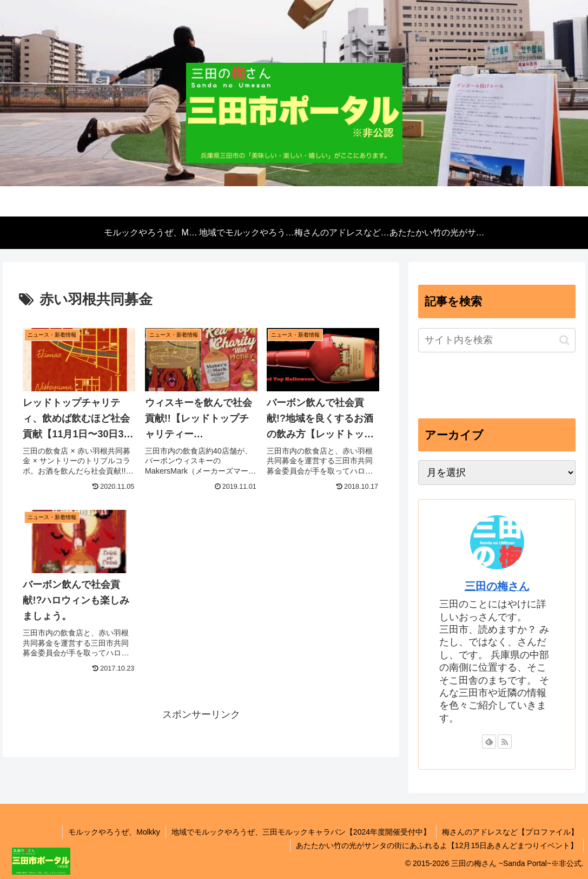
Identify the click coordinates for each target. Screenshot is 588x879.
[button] (564, 340)
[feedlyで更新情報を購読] (489, 742)
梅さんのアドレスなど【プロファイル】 (510, 832)
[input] (497, 340)
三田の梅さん (497, 586)
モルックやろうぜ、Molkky (114, 832)
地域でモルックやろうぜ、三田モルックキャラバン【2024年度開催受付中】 (301, 832)
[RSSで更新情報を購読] (505, 742)
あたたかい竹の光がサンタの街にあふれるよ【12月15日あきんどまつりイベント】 (437, 845)
